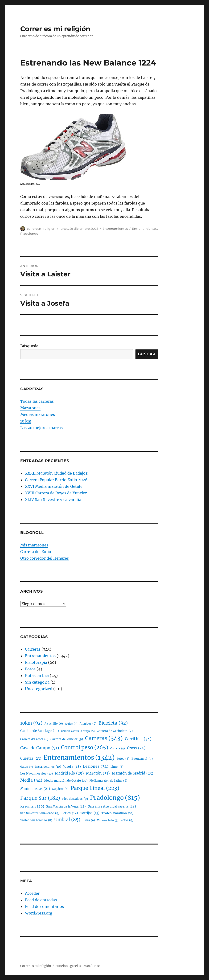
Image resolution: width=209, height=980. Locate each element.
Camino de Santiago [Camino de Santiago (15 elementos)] (40, 731)
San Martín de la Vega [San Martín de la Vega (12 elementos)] (66, 807)
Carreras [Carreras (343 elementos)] (104, 738)
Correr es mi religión (55, 29)
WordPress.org (39, 913)
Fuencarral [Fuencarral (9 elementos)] (142, 759)
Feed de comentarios (44, 906)
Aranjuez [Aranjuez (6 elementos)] (88, 724)
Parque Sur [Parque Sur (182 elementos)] (40, 798)
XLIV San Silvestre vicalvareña (53, 500)
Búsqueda (29, 346)
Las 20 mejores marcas (41, 428)
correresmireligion (41, 229)
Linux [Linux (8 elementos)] (117, 767)
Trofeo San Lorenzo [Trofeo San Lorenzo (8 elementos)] (36, 820)
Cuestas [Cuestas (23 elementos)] (31, 759)
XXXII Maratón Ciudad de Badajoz (56, 473)
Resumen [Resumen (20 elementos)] (32, 806)
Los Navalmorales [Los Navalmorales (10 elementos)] (37, 774)
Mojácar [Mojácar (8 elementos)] (60, 789)
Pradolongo (29, 234)
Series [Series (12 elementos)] (70, 813)
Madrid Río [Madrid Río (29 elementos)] (69, 773)
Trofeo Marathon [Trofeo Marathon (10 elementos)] (117, 813)
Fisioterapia (36, 662)
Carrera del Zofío (36, 552)
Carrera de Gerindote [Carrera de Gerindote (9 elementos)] (115, 731)
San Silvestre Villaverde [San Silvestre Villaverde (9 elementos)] (40, 813)
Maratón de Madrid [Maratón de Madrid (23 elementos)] (133, 773)
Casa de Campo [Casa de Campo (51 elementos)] (40, 748)
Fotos (30, 669)
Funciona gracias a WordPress (78, 966)
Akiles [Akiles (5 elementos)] (71, 724)
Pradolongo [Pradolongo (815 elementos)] (115, 798)
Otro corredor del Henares (45, 558)
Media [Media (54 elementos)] (31, 780)
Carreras (33, 649)
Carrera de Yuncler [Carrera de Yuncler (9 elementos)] (67, 739)
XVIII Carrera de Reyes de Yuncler (56, 493)
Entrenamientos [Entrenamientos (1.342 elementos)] (79, 758)
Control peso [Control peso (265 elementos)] (85, 748)
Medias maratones (38, 414)
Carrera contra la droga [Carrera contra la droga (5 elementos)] (78, 731)
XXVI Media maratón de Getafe (54, 486)
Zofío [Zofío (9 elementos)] (127, 820)
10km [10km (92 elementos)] (31, 723)
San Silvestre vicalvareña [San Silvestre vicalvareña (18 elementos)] (112, 806)
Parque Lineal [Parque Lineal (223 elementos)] (95, 788)
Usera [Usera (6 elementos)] (89, 820)
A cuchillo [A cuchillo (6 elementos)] (54, 724)
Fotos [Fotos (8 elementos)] (123, 759)
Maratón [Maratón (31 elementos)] (98, 773)
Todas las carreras (37, 401)
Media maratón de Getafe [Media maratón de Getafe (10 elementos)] (66, 781)
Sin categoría (37, 682)
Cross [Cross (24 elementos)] (136, 748)
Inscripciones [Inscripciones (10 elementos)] (48, 767)
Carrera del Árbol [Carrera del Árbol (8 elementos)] (34, 739)
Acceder (32, 893)
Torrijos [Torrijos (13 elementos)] (90, 813)
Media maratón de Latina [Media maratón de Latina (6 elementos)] (108, 781)
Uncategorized (39, 689)
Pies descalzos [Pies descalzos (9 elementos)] (75, 799)
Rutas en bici (37, 676)
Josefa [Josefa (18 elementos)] (72, 767)
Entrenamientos (115, 229)
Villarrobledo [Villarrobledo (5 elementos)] (108, 821)
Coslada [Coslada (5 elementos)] (118, 749)
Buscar (147, 354)
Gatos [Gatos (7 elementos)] (27, 767)
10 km (26, 421)
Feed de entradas (41, 900)
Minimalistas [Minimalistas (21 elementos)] (35, 789)
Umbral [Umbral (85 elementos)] (67, 820)
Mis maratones (34, 545)
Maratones (30, 408)
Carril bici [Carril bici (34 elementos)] (138, 739)
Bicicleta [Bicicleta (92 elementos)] (113, 723)
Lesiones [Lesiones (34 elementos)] (96, 767)
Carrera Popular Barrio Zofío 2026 (56, 480)
